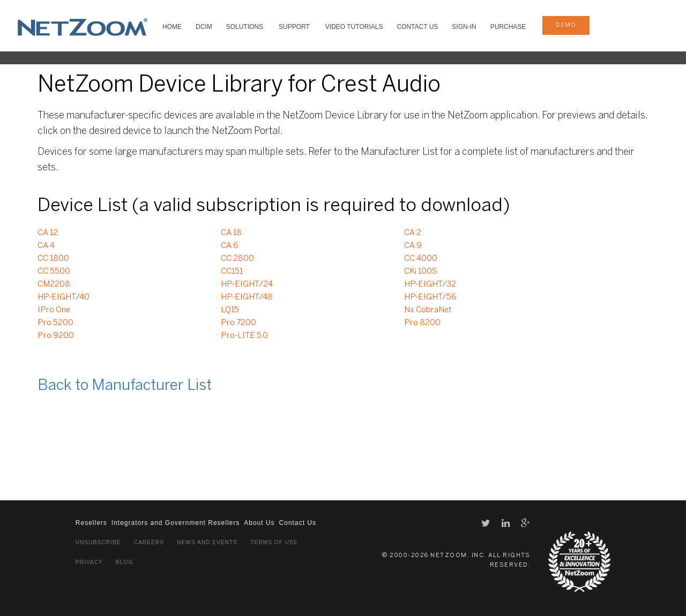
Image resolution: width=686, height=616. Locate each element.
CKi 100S (421, 272)
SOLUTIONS (245, 27)
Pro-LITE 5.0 (244, 336)
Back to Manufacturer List (125, 386)
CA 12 (48, 233)
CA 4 (46, 246)
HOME (172, 27)
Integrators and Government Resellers (176, 523)
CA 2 (413, 233)
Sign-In (464, 27)
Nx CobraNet (428, 310)
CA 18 (231, 233)
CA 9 (413, 246)
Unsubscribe (98, 542)
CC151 (232, 272)
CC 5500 (54, 272)
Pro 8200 (422, 323)
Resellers (91, 523)
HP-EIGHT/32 (430, 284)
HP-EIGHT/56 (430, 297)
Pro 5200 (55, 323)
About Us (259, 523)
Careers (149, 542)
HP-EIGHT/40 (64, 297)
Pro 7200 (238, 323)
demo (566, 25)
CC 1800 (53, 259)
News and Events (207, 542)
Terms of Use (274, 542)
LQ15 (230, 310)
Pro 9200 (56, 336)
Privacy (89, 562)
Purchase (508, 27)
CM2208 (54, 284)
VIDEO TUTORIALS (354, 27)
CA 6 (230, 246)
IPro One (54, 310)
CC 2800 (237, 259)
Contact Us (417, 27)
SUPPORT (294, 27)
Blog (124, 562)
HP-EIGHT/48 (247, 297)
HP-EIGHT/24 (247, 284)
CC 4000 (421, 259)
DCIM (204, 27)
